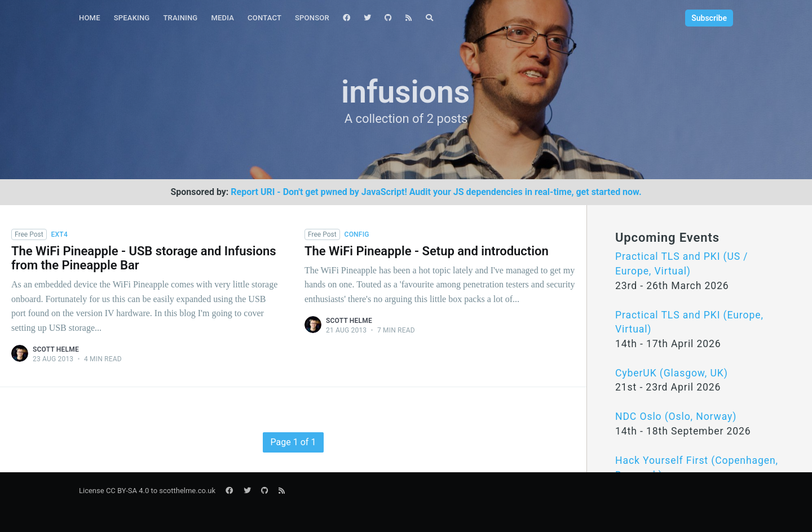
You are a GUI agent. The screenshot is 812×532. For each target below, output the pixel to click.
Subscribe (709, 18)
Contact (264, 18)
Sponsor (312, 18)
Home (90, 18)
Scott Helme (56, 349)
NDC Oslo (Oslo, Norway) (676, 416)
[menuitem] (90, 18)
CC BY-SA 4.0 (127, 491)
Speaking (132, 18)
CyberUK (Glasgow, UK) (672, 373)
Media (222, 18)
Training (180, 18)
